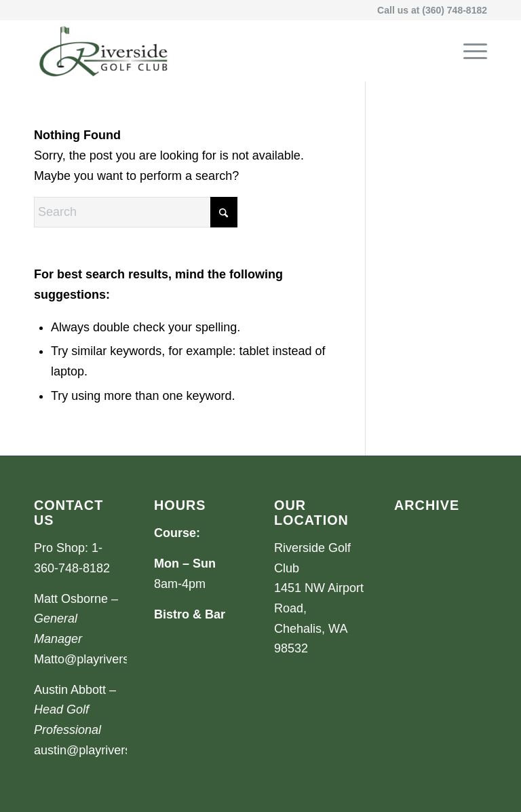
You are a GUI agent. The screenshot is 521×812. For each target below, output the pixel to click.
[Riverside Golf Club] (104, 51)
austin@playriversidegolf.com (114, 750)
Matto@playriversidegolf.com (113, 659)
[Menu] (468, 51)
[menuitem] (468, 51)
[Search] (136, 212)
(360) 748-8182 (455, 10)
